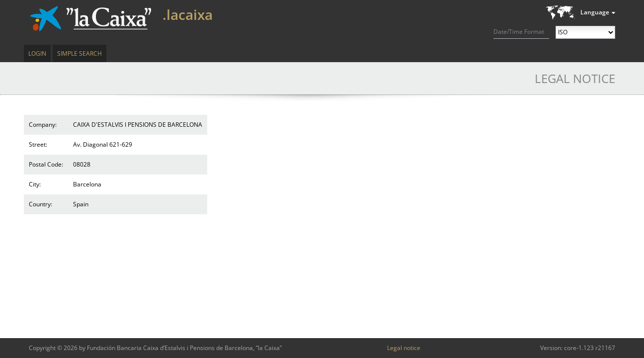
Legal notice (404, 348)
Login (37, 53)
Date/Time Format (519, 32)
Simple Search (80, 53)
